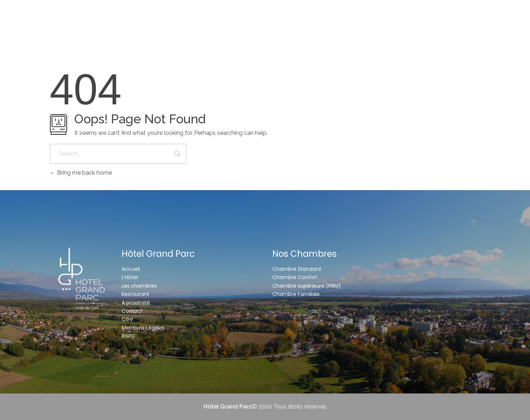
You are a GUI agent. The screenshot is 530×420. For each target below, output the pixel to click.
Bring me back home (81, 173)
